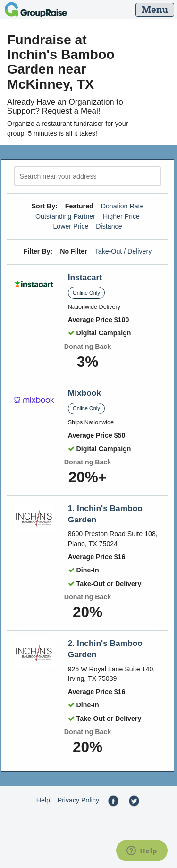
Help (43, 800)
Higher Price (121, 216)
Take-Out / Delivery (123, 251)
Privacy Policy (78, 800)
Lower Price (71, 226)
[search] (88, 177)
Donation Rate (122, 206)
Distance (109, 226)
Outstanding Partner (65, 216)
